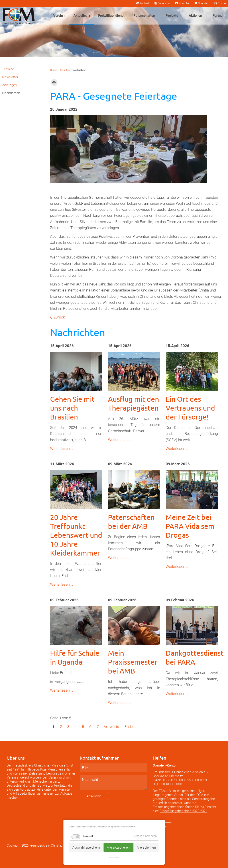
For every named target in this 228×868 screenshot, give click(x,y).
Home (53, 70)
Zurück (59, 317)
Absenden (94, 796)
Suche (222, 3)
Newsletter (10, 77)
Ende (129, 727)
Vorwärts (112, 727)
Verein (58, 16)
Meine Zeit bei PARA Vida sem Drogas (190, 526)
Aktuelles (80, 16)
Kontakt (144, 3)
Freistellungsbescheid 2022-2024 (183, 811)
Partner (218, 16)
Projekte (172, 16)
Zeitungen (9, 85)
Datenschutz (114, 857)
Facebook (164, 3)
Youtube (184, 3)
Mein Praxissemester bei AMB (133, 662)
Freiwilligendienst (111, 16)
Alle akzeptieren (118, 847)
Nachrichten (11, 93)
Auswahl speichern (86, 847)
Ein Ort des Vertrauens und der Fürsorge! (190, 408)
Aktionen (195, 16)
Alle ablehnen (146, 847)
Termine (8, 69)
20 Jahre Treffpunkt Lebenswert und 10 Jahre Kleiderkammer (76, 535)
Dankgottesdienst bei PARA (195, 657)
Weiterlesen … (62, 448)
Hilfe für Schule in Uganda (75, 657)
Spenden (204, 3)
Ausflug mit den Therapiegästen (133, 403)
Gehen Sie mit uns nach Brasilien (72, 408)
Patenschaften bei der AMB (131, 522)
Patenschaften (144, 16)
